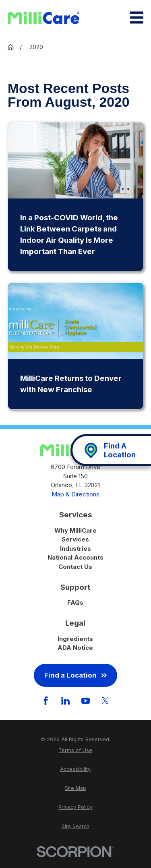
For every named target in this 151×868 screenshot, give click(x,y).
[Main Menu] (137, 18)
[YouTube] (86, 701)
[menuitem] (75, 751)
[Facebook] (46, 701)
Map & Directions (75, 494)
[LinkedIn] (65, 701)
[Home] (43, 18)
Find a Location (75, 675)
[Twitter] (105, 701)
